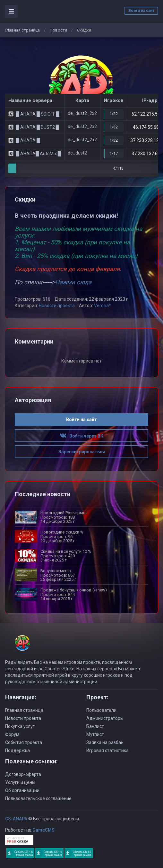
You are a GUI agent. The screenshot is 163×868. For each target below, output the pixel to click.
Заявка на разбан (105, 742)
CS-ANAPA (16, 819)
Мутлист (95, 734)
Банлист (95, 726)
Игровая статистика (107, 750)
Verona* (103, 306)
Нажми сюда (73, 282)
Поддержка (17, 750)
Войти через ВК (81, 436)
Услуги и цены (20, 782)
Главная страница (22, 30)
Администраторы (105, 718)
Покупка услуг (20, 726)
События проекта (24, 742)
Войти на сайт (141, 11)
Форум (12, 734)
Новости (58, 30)
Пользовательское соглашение (38, 798)
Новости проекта (57, 306)
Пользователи (101, 710)
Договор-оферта (23, 774)
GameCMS (43, 830)
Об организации (22, 790)
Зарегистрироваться (82, 452)
